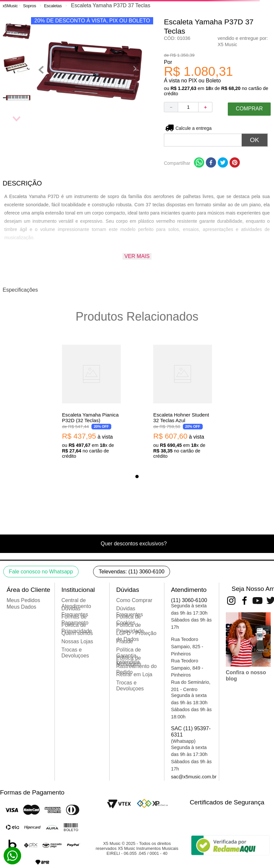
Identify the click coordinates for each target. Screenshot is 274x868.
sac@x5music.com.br (194, 777)
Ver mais (137, 256)
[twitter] (223, 163)
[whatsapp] (199, 163)
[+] (206, 107)
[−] (171, 107)
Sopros (30, 6)
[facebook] (211, 163)
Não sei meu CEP (194, 128)
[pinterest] (235, 163)
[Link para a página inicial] (10, 6)
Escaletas (53, 6)
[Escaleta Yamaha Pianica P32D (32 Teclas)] (91, 401)
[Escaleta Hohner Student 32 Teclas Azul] (183, 401)
